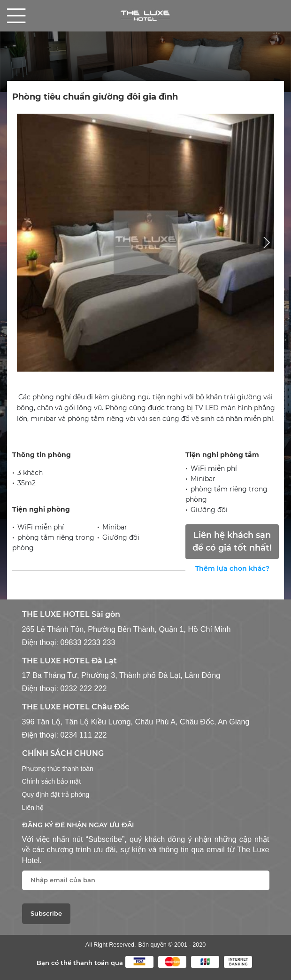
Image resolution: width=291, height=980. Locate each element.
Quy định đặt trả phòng (56, 794)
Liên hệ (33, 808)
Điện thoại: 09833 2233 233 (69, 642)
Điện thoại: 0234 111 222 (65, 735)
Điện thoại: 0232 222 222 (65, 688)
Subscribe (46, 914)
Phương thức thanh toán (58, 769)
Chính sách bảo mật (52, 781)
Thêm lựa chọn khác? (232, 568)
